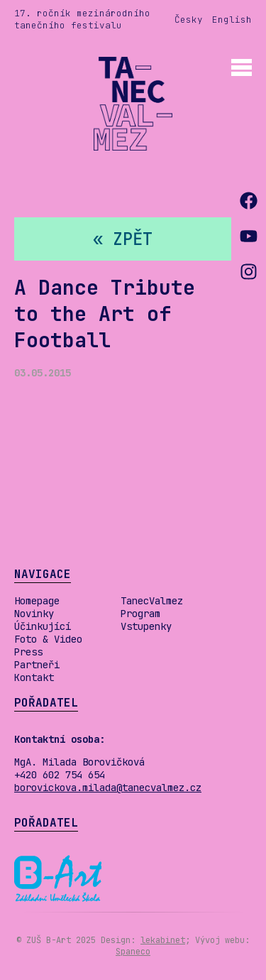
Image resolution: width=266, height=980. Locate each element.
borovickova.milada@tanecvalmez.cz (108, 788)
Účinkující (43, 626)
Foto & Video (48, 639)
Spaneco (133, 952)
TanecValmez (152, 601)
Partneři (37, 665)
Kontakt (34, 677)
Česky (189, 20)
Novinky (34, 614)
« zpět (123, 239)
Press (28, 652)
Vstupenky (146, 626)
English (232, 20)
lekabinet (163, 940)
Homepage (37, 601)
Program (140, 614)
